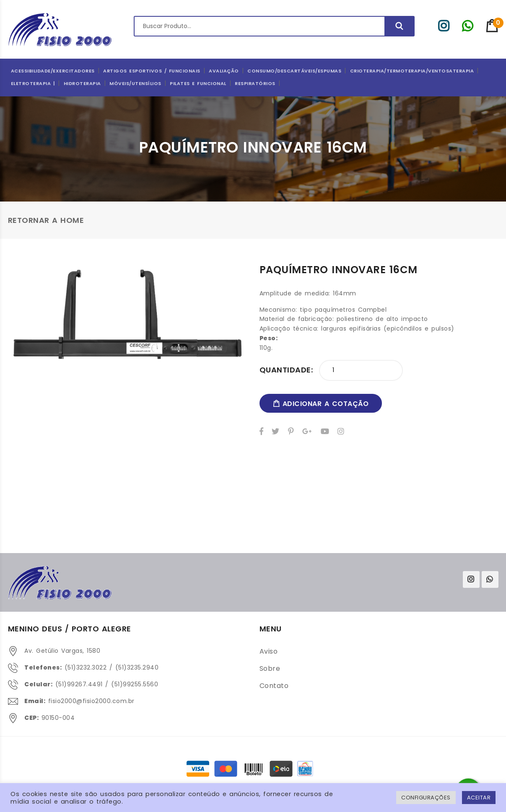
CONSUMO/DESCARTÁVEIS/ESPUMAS (294, 71)
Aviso (269, 651)
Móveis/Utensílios (135, 83)
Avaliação (224, 71)
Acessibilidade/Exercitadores (53, 71)
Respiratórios (255, 83)
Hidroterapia (82, 83)
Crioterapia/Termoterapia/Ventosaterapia (412, 71)
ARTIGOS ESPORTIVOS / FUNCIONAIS (152, 71)
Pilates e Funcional (198, 83)
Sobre (270, 668)
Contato (274, 686)
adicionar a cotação (321, 404)
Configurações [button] (426, 798)
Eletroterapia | (33, 83)
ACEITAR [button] (479, 798)
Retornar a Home (46, 220)
